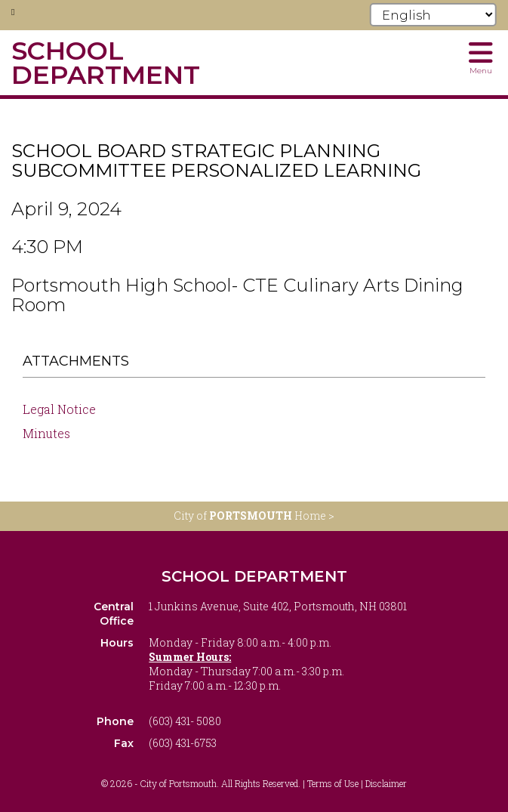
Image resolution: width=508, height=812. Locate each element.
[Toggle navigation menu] (481, 57)
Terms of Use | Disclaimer (357, 783)
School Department (254, 576)
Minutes (46, 433)
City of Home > (254, 516)
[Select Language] (433, 15)
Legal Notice (59, 409)
